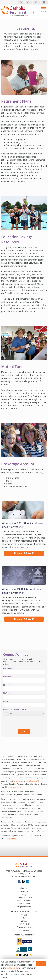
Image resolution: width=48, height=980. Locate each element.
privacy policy (12, 968)
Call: (18, 874)
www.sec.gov (19, 781)
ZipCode (7, 693)
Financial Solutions (24, 901)
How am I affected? (24, 553)
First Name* (8, 668)
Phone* (6, 685)
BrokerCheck (12, 839)
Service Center (24, 904)
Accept (42, 964)
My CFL (24, 915)
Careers (24, 921)
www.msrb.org (16, 787)
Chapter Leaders (24, 907)
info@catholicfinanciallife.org (26, 876)
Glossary (24, 892)
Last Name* (8, 677)
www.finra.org (31, 781)
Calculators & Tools (24, 898)
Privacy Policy (24, 924)
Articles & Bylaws (24, 927)
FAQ (24, 894)
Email (5, 701)
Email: (12, 876)
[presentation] (23, 722)
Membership (24, 930)
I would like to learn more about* (17, 709)
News (24, 918)
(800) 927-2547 (26, 874)
